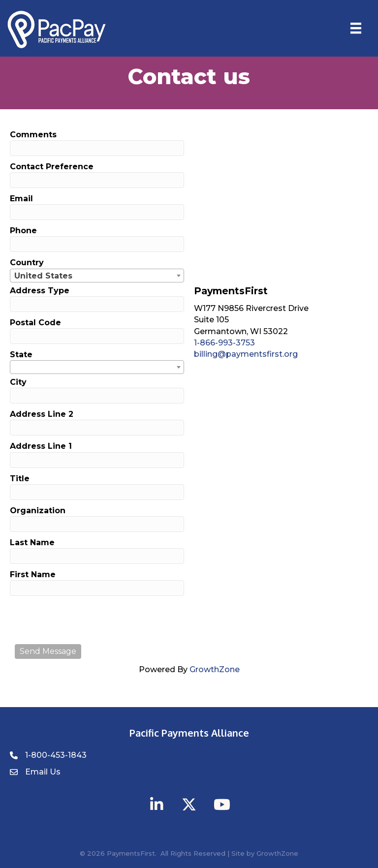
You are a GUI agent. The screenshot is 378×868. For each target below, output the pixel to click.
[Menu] (356, 28)
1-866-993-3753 (224, 343)
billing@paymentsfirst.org (246, 354)
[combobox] (97, 276)
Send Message (48, 651)
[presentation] (90, 620)
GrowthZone (215, 669)
